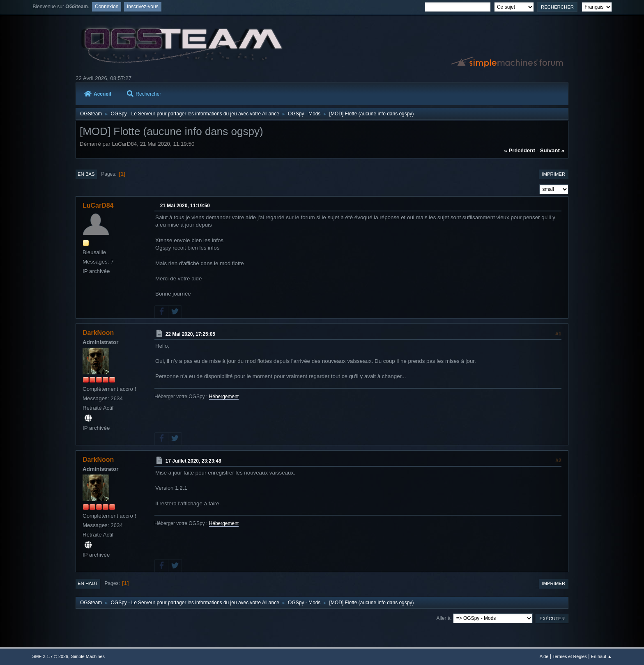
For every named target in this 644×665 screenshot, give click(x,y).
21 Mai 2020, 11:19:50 (185, 206)
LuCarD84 (98, 205)
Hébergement (224, 397)
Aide (544, 656)
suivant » (552, 150)
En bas (86, 174)
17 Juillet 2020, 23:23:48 (193, 461)
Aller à (444, 618)
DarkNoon (98, 333)
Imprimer (553, 174)
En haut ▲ (601, 656)
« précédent (520, 150)
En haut (88, 583)
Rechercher (144, 94)
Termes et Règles (570, 656)
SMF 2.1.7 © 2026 (50, 656)
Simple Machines (88, 656)
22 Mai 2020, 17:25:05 (190, 334)
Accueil (98, 94)
